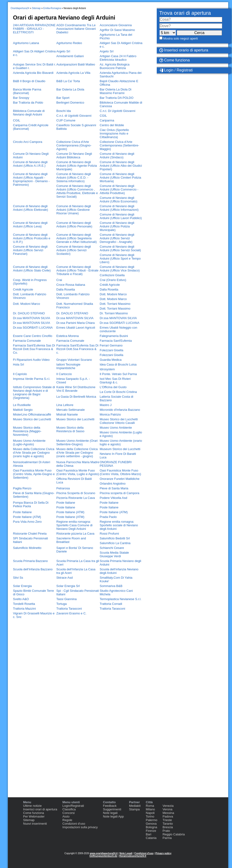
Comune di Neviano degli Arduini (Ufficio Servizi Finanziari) (30, 250)
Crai (59, 280)
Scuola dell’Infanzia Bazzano (33, 569)
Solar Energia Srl (68, 586)
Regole (67, 820)
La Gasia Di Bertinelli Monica (76, 397)
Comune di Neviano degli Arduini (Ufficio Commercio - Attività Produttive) (119, 189)
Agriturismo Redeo (69, 43)
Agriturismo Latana (26, 43)
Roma (150, 806)
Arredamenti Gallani (70, 56)
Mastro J (106, 405)
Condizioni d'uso (144, 853)
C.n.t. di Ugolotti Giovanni (74, 116)
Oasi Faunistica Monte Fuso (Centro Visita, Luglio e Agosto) (78, 472)
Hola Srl (19, 364)
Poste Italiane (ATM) (71, 512)
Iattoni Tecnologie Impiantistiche (68, 366)
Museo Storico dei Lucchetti (32, 419)
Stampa (134, 809)
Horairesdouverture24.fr (133, 856)
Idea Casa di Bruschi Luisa (118, 364)
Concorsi (68, 813)
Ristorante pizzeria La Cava (76, 534)
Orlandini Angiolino (113, 484)
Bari (149, 834)
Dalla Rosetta (66, 289)
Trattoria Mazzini (25, 609)
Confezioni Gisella (112, 275)
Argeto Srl (63, 51)
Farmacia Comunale (27, 341)
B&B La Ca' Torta (68, 81)
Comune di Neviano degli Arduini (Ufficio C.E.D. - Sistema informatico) (74, 178)
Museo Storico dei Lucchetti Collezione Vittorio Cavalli (119, 421)
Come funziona (33, 813)
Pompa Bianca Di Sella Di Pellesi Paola (31, 504)
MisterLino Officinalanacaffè (32, 414)
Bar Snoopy (21, 98)
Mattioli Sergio (23, 410)
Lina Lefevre (65, 405)
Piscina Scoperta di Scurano (76, 493)
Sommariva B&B (111, 586)
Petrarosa (63, 488)
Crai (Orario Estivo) (113, 280)
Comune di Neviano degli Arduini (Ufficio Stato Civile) (32, 269)
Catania (151, 838)
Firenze (151, 831)
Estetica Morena (68, 336)
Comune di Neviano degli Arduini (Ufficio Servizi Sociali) (120, 248)
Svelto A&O (21, 599)
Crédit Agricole (110, 285)
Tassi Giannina (67, 599)
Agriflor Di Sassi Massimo (117, 30)
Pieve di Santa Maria (114, 488)
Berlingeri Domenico (70, 103)
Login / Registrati (176, 70)
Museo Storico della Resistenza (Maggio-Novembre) (27, 431)
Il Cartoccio (64, 374)
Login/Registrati (73, 806)
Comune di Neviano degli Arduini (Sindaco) (117, 156)
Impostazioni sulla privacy (80, 827)
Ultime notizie (32, 806)
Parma (167, 838)
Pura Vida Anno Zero (27, 522)
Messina (168, 813)
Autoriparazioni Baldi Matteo (76, 64)
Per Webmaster (34, 816)
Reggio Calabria (174, 834)
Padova (168, 816)
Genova (151, 824)
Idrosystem (107, 369)
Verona (167, 809)
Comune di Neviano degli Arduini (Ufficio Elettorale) (31, 208)
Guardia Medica (111, 360)
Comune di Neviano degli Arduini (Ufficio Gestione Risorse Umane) (74, 210)
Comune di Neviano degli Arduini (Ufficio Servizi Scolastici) (74, 250)
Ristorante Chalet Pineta (30, 534)
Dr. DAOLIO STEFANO (29, 313)
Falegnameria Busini (114, 336)
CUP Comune (66, 120)
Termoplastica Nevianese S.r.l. (121, 599)
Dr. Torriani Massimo (114, 313)
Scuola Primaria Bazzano (30, 561)
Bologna (151, 827)
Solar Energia (23, 586)
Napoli (150, 813)
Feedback (110, 806)
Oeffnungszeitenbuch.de (103, 856)
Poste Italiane (66, 503)
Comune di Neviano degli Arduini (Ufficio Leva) (30, 225)
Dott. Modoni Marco (113, 294)
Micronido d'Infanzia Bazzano (120, 410)
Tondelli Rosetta (24, 604)
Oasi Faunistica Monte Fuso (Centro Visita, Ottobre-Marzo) (121, 472)
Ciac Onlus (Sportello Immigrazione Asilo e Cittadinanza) (114, 133)
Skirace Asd (65, 578)
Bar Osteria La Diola (70, 89)
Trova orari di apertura (185, 13)
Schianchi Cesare (112, 548)
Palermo (151, 820)
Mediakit (135, 806)
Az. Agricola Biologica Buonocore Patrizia (115, 66)
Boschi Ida (64, 111)
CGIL (103, 116)
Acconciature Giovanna (116, 25)
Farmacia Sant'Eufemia (116, 341)
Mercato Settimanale (71, 410)
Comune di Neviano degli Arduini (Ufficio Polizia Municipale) (117, 226)
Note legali (110, 813)
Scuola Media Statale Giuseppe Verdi (114, 554)
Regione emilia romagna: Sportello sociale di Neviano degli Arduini (119, 525)
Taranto (168, 824)
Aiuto (66, 816)
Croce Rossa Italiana (71, 285)
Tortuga (62, 604)
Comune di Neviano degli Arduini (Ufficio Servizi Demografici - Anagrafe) (117, 238)
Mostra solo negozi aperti (180, 38)
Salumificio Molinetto (27, 548)
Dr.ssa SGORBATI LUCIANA (120, 323)
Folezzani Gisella (112, 350)
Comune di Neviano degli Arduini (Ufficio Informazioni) (119, 208)
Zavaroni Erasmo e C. (71, 613)
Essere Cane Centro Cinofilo (33, 336)
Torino (150, 816)
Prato (166, 831)
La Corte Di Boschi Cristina (118, 392)
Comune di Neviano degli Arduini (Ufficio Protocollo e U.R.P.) (32, 238)
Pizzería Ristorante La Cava (76, 498)
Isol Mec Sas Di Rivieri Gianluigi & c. (115, 381)
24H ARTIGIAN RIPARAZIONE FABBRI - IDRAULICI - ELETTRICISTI (34, 29)
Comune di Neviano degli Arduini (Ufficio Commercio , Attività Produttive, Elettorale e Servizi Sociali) (77, 191)
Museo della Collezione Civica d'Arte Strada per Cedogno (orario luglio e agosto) (34, 453)
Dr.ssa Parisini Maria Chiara (76, 323)
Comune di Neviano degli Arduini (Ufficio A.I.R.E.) (30, 164)
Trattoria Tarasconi (69, 609)
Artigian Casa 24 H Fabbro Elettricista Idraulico (118, 58)
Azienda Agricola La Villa (73, 73)
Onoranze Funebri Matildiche (120, 479)
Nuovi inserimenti (35, 824)
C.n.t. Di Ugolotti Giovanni (118, 111)
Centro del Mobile (112, 125)
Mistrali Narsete (67, 414)
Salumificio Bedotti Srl (115, 538)
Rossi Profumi (109, 534)
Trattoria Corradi (111, 604)
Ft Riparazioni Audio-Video (31, 360)
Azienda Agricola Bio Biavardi (33, 73)
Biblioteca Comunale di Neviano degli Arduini (29, 113)
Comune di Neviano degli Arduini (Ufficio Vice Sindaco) (120, 269)
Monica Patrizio (110, 414)
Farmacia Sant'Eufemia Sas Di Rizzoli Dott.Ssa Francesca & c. (78, 349)
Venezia (168, 806)
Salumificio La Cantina (115, 543)
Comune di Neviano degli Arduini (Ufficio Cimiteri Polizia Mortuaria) (121, 178)
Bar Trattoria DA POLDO (117, 98)
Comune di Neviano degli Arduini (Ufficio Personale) (74, 225)
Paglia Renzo (22, 488)
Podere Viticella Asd (113, 498)
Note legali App (113, 816)
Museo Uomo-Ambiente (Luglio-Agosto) (29, 442)
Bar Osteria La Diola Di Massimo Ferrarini (116, 91)
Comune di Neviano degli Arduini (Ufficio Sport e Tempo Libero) (120, 258)
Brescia (168, 827)
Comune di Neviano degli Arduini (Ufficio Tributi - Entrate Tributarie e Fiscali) (78, 270)
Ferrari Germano (111, 345)
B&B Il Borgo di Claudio (29, 81)
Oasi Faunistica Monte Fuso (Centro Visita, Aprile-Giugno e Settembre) (34, 474)
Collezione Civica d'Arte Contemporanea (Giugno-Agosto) (74, 145)
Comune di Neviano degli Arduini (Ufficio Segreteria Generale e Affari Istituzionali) (77, 238)
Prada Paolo (108, 517)
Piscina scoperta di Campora (120, 493)
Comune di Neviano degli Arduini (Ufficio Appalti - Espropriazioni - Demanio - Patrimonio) (31, 179)
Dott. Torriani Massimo (115, 304)
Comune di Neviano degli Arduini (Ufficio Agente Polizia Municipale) (77, 166)
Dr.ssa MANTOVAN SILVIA (32, 318)
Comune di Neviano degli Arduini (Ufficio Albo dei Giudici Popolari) (121, 166)
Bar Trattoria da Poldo (28, 103)
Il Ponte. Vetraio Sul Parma (118, 374)
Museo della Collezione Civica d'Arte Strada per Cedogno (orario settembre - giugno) (77, 453)
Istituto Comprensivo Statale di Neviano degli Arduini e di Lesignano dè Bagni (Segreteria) (34, 392)
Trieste (167, 820)
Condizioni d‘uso (74, 824)
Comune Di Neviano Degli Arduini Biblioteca (74, 156)
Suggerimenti (112, 809)
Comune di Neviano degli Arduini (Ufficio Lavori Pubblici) (121, 216)
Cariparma (107, 120)
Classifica (69, 809)
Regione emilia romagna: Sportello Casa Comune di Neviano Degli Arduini (75, 525)
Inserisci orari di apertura (40, 809)
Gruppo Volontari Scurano (74, 360)
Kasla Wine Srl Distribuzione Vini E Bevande (76, 389)
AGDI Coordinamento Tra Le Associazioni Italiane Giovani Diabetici (76, 29)
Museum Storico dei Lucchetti (120, 449)
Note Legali (126, 853)
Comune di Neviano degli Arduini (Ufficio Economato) (119, 200)
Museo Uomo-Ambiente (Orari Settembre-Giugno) (77, 442)
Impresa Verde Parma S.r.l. (32, 379)
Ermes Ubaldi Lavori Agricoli (76, 328)
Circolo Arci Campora (28, 142)
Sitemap (29, 820)
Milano (150, 809)
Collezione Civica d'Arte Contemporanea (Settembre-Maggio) (119, 145)
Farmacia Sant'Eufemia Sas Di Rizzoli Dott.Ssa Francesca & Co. (34, 349)
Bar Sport (63, 98)
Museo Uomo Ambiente (116, 428)
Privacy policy (163, 853)
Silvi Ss (18, 578)
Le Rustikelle (22, 405)
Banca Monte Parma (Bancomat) (27, 91)
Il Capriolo (20, 374)
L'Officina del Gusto (113, 387)
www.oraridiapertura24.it (104, 853)
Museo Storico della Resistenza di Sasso (71, 429)
